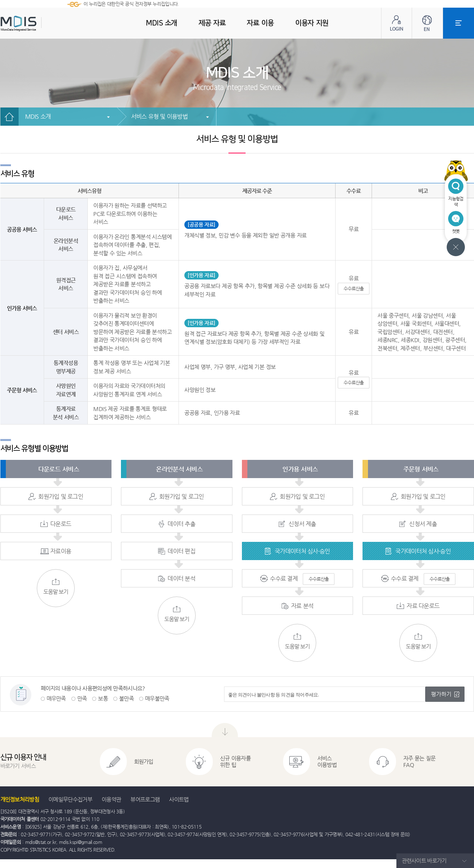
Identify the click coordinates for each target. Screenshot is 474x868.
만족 (82, 698)
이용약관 (111, 799)
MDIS (37, 24)
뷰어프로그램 (145, 799)
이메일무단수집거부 (70, 799)
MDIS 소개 (38, 116)
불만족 (126, 698)
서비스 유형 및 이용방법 (159, 116)
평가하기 (441, 694)
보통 (103, 698)
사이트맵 (179, 799)
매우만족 (56, 698)
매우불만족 (157, 698)
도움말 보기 (56, 587)
